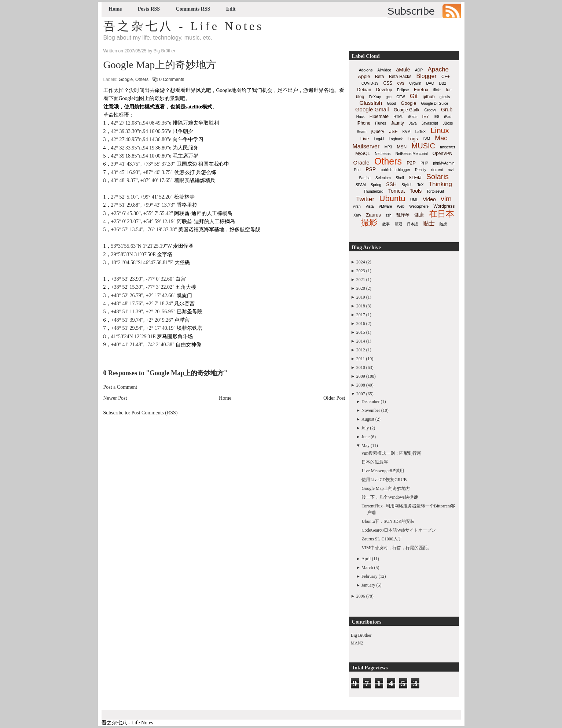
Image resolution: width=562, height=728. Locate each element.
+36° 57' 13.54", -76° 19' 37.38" (144, 230)
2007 (361, 394)
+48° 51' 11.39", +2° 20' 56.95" (143, 312)
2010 (361, 367)
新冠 (398, 224)
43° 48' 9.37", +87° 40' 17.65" (142, 180)
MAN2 (357, 643)
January (368, 585)
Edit (231, 9)
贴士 (429, 223)
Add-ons (366, 70)
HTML (398, 117)
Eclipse (403, 90)
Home (115, 9)
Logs (413, 139)
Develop (384, 90)
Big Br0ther (361, 635)
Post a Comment (120, 387)
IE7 (426, 117)
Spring (376, 185)
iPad (448, 117)
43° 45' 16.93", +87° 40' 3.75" (142, 172)
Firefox (421, 90)
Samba (365, 178)
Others (142, 80)
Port (357, 170)
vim (446, 199)
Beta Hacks (400, 77)
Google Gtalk (407, 110)
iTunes (381, 123)
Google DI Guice (435, 104)
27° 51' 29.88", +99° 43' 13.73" (143, 205)
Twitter (365, 199)
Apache (438, 69)
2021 (361, 280)
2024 (361, 262)
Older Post (334, 398)
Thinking (440, 184)
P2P (411, 163)
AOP (419, 70)
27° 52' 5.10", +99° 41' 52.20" (142, 197)
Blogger (427, 76)
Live (365, 139)
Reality (421, 170)
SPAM (361, 185)
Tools (416, 191)
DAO (430, 83)
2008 (361, 385)
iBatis (413, 117)
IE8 (436, 117)
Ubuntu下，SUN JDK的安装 (388, 521)
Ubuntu (392, 198)
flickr (437, 90)
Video (429, 199)
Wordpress (444, 206)
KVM (407, 132)
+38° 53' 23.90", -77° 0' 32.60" (143, 279)
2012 (361, 350)
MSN (402, 147)
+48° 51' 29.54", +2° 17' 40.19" (143, 328)
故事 (386, 224)
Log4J (379, 139)
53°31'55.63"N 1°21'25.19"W (142, 246)
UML (414, 200)
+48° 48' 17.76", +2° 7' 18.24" (142, 304)
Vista (370, 206)
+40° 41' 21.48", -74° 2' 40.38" (143, 345)
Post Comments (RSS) (155, 413)
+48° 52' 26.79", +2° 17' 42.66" (143, 295)
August (368, 419)
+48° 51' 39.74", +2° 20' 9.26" (142, 320)
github (429, 97)
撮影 (369, 222)
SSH (391, 184)
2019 (361, 297)
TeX (420, 185)
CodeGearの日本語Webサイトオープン (398, 530)
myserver (447, 147)
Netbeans (383, 154)
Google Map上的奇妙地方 (160, 65)
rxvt (451, 170)
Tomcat (396, 191)
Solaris (438, 177)
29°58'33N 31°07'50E (133, 254)
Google (126, 80)
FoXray (375, 97)
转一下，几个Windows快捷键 (390, 497)
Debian (364, 90)
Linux (440, 130)
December (370, 402)
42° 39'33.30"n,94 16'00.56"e (141, 131)
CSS (388, 83)
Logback (396, 139)
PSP (371, 169)
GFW (401, 97)
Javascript (430, 123)
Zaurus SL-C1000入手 (382, 539)
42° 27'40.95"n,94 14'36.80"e (141, 139)
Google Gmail (372, 109)
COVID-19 (370, 83)
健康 (419, 215)
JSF (393, 131)
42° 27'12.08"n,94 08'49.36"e (141, 123)
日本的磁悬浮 (375, 462)
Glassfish (371, 103)
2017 (361, 315)
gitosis (445, 97)
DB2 (443, 83)
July (365, 428)
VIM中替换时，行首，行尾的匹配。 (396, 548)
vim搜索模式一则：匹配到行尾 (391, 453)
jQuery (378, 132)
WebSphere (419, 206)
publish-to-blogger (396, 170)
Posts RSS (149, 9)
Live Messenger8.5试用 (383, 471)
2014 (361, 341)
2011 (361, 359)
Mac (441, 138)
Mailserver (366, 146)
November (371, 410)
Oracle (361, 162)
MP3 (388, 147)
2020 (361, 288)
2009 (361, 376)
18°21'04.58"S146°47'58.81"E (142, 263)
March (367, 568)
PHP (424, 163)
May (366, 446)
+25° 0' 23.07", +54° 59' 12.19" (143, 221)
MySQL (363, 154)
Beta (380, 77)
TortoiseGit (435, 191)
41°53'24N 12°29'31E (133, 337)
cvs (401, 83)
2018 (361, 306)
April (366, 559)
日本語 (412, 224)
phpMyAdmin (444, 163)
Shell (400, 178)
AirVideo (385, 70)
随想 (443, 224)
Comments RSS (193, 9)
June (366, 437)
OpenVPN (442, 154)
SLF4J (415, 178)
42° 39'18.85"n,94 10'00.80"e (141, 156)
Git (414, 96)
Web (401, 206)
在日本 (442, 214)
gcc (389, 97)
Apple (364, 76)
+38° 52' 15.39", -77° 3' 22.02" (144, 287)
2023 (361, 271)
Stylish (407, 185)
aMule (403, 70)
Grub (447, 110)
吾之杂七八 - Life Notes (184, 26)
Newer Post (115, 398)
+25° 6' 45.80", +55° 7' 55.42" (142, 213)
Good (392, 104)
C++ (446, 77)
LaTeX (420, 132)
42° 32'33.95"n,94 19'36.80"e (141, 148)
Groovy (430, 110)
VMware (385, 206)
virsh (357, 206)
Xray (357, 215)
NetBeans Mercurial (412, 154)
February (369, 576)
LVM (426, 139)
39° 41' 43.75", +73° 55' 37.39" (143, 164)
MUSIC (423, 146)
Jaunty (397, 123)
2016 (361, 324)
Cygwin (415, 83)
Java (413, 123)
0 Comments (172, 80)
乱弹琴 (403, 215)
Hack (361, 117)
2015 (361, 332)
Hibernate (379, 117)
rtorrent (437, 170)
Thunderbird (374, 191)
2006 (361, 596)
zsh (389, 215)
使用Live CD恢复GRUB (384, 480)
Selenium (383, 178)
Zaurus (373, 215)
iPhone (363, 123)
